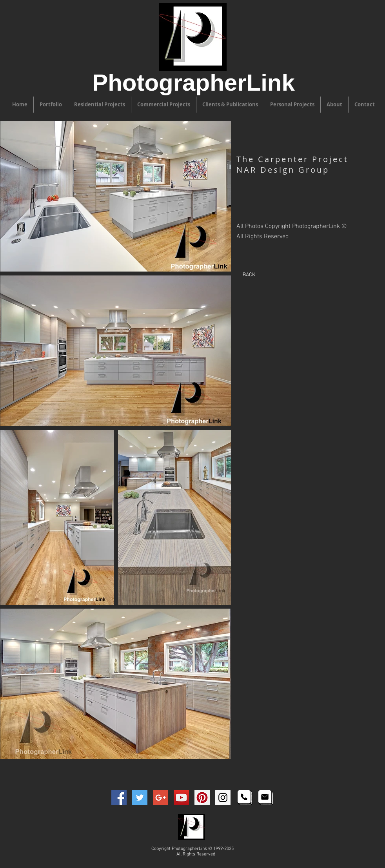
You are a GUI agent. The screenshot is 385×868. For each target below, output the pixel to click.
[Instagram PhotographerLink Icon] (223, 798)
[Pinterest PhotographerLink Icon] (202, 798)
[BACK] (249, 275)
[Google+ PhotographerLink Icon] (161, 798)
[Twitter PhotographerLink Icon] (140, 798)
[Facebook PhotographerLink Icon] (119, 798)
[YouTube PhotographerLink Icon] (181, 798)
